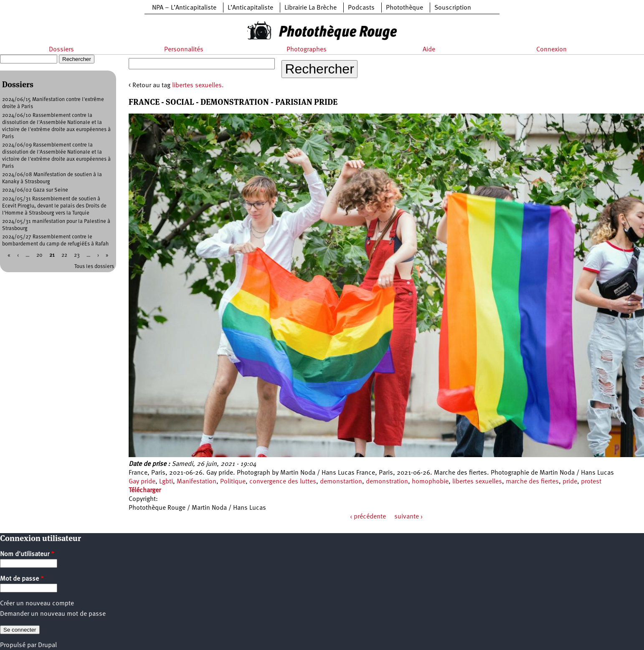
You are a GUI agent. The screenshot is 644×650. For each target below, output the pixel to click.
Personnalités (184, 50)
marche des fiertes (532, 482)
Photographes (307, 50)
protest (591, 482)
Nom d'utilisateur (27, 554)
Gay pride (142, 482)
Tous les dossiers (94, 267)
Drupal (47, 645)
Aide (429, 50)
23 (77, 255)
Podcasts (361, 8)
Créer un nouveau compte (37, 604)
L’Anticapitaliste (250, 8)
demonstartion (341, 482)
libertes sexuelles (477, 482)
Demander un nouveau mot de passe (53, 614)
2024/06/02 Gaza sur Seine (35, 190)
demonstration (387, 482)
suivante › (408, 517)
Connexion (551, 50)
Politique (233, 482)
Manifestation (196, 482)
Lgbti (166, 482)
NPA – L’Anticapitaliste (184, 8)
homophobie (430, 482)
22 (64, 255)
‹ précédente (368, 517)
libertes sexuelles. (198, 86)
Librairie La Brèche (311, 8)
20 (39, 255)
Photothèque (404, 8)
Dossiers (61, 50)
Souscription (453, 8)
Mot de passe (22, 579)
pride (570, 482)
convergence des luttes (283, 482)
